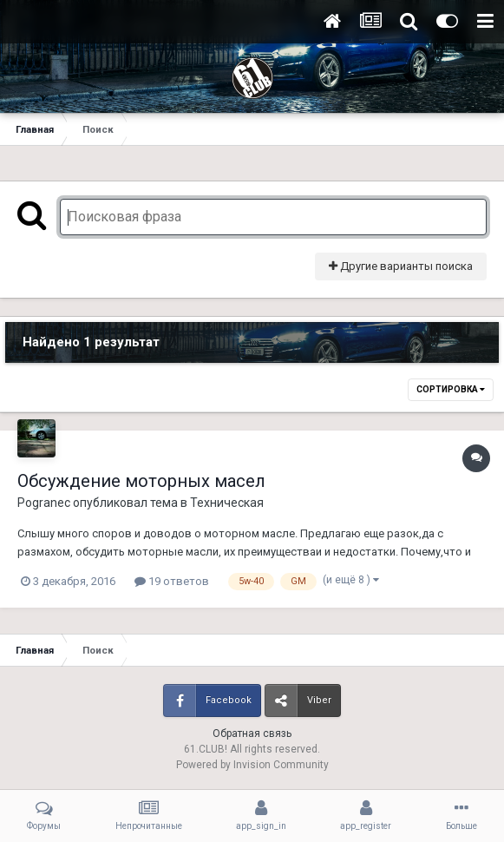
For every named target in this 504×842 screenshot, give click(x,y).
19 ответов (172, 581)
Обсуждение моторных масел (141, 481)
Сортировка (451, 389)
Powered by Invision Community (252, 765)
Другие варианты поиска (401, 266)
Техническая (227, 503)
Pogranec (44, 503)
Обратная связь (252, 733)
